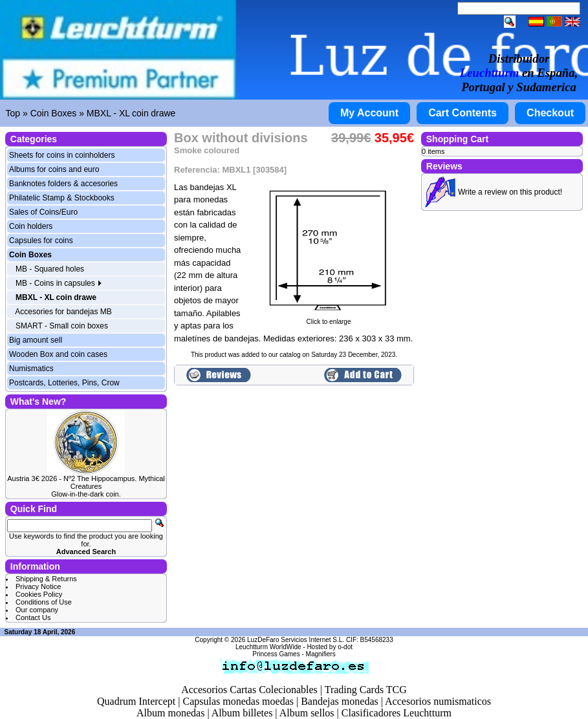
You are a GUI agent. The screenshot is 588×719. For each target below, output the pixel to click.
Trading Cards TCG (366, 690)
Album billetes (242, 713)
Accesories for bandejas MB (63, 312)
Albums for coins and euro (54, 169)
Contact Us (33, 617)
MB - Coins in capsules (59, 283)
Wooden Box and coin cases (58, 354)
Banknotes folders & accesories (63, 184)
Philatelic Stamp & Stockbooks (62, 198)
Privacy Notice (38, 586)
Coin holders (31, 226)
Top (13, 113)
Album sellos (307, 713)
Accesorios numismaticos (438, 701)
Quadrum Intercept (136, 701)
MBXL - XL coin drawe (131, 113)
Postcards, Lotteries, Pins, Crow (64, 383)
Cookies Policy (39, 594)
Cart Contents (463, 113)
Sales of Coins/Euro (43, 212)
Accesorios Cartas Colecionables (249, 690)
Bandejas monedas (340, 701)
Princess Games (276, 654)
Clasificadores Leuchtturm (397, 713)
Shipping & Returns (46, 579)
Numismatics (31, 369)
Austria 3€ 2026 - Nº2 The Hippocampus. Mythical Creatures (86, 482)
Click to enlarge (329, 319)
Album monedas (170, 713)
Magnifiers (321, 654)
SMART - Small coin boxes (62, 326)
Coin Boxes (54, 113)
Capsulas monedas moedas (238, 701)
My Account (369, 113)
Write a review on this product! (510, 192)
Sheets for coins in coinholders (62, 155)
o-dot (345, 647)
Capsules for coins (41, 241)
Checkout (550, 113)
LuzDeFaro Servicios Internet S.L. (296, 640)
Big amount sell (36, 340)
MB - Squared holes (50, 269)
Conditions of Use (44, 602)
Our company (37, 610)
